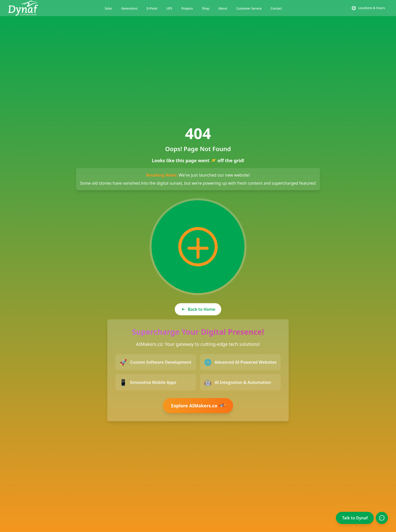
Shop (206, 8)
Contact (276, 8)
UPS (169, 8)
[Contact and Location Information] (368, 8)
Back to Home (198, 309)
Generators (129, 8)
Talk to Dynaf (355, 518)
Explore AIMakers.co (199, 406)
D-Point (152, 8)
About (223, 8)
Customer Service (249, 8)
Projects (187, 8)
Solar (108, 8)
